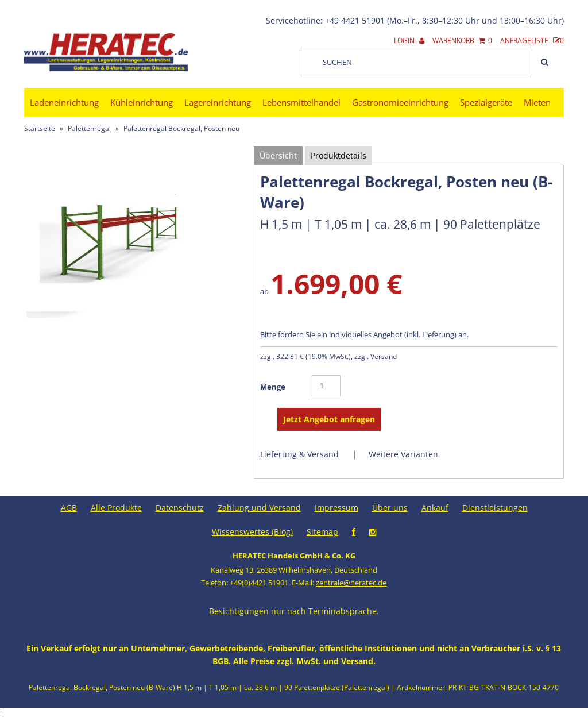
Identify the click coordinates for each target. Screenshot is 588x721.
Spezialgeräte (486, 102)
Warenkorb (462, 41)
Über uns (390, 508)
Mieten (537, 102)
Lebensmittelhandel (301, 102)
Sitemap (322, 532)
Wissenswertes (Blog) (252, 532)
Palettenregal (89, 128)
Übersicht (278, 155)
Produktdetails (339, 155)
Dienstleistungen (495, 508)
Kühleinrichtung (142, 102)
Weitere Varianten (403, 454)
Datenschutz (180, 508)
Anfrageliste (532, 41)
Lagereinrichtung (218, 102)
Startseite (40, 128)
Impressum (336, 508)
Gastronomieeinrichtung (400, 102)
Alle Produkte (116, 508)
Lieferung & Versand (299, 454)
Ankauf (435, 508)
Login (409, 41)
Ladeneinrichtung (64, 102)
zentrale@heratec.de (351, 583)
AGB (69, 508)
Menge (273, 387)
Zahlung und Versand (259, 508)
